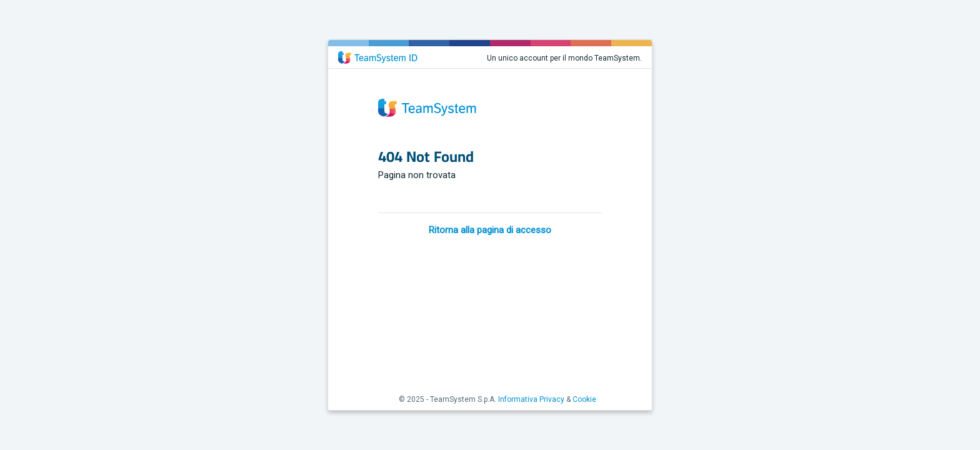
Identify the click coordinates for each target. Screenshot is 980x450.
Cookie (584, 399)
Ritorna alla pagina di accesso (490, 230)
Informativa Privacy (531, 399)
